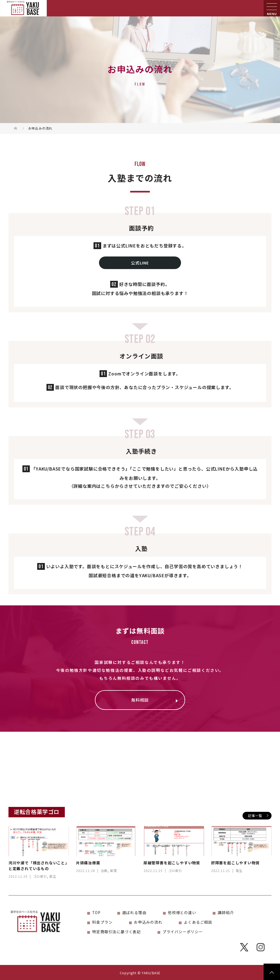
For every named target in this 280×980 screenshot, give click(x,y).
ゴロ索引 (40, 876)
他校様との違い (182, 912)
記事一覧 (255, 816)
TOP (96, 912)
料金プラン (102, 922)
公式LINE (140, 263)
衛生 (53, 876)
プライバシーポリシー (183, 932)
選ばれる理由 (134, 912)
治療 (104, 870)
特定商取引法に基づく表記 (116, 932)
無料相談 (140, 700)
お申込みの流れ (148, 922)
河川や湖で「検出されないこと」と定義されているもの (38, 866)
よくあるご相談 (198, 922)
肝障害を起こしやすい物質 (235, 863)
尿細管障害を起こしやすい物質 (172, 863)
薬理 (113, 870)
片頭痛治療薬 (88, 863)
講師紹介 (226, 912)
